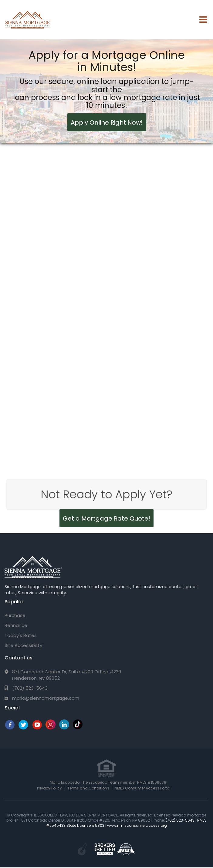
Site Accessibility (23, 645)
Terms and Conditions (88, 788)
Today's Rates (21, 635)
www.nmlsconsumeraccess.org (137, 825)
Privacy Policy (49, 788)
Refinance (16, 625)
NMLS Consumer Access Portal (143, 788)
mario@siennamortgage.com (46, 698)
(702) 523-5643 (30, 688)
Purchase (15, 615)
